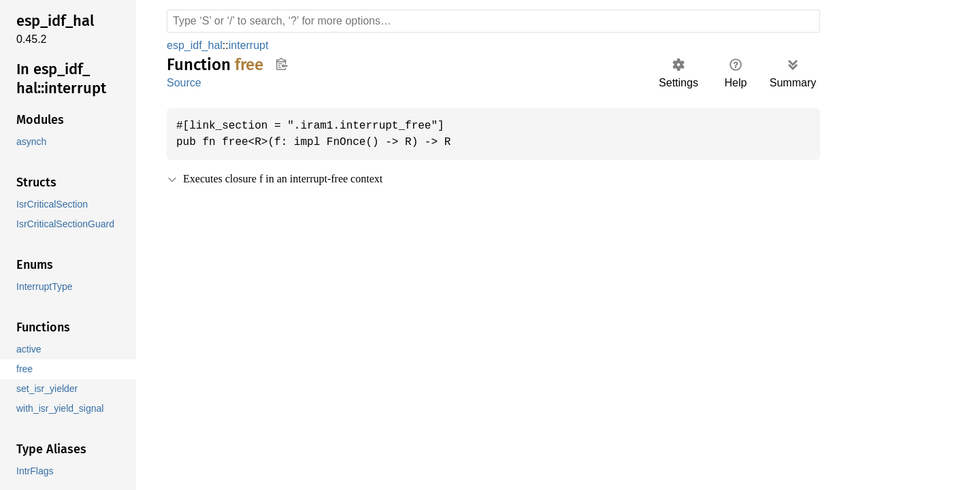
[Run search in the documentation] (493, 21)
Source (184, 83)
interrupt (252, 45)
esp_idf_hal (195, 45)
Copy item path (281, 64)
